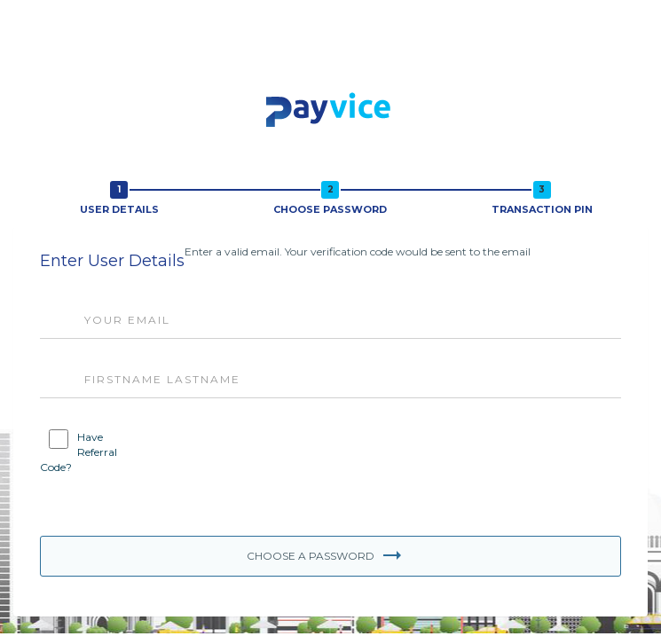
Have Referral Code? (79, 452)
